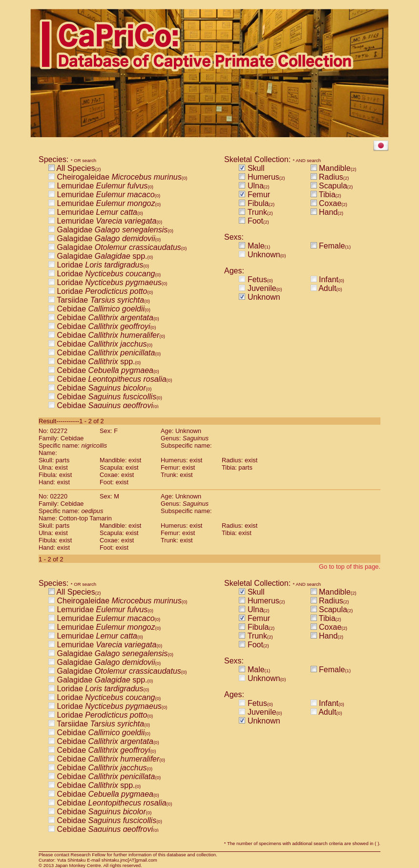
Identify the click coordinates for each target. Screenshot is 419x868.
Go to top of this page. (350, 567)
